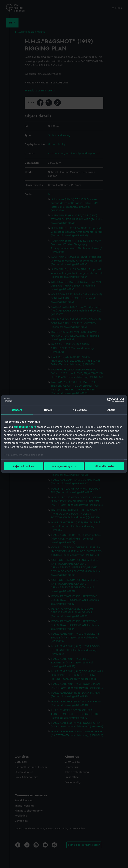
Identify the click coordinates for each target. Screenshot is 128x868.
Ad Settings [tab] (80, 410)
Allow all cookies (105, 466)
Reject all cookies (23, 466)
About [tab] (111, 410)
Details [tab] (48, 410)
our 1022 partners (25, 427)
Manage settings (64, 466)
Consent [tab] (17, 410)
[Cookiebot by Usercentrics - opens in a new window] (110, 400)
